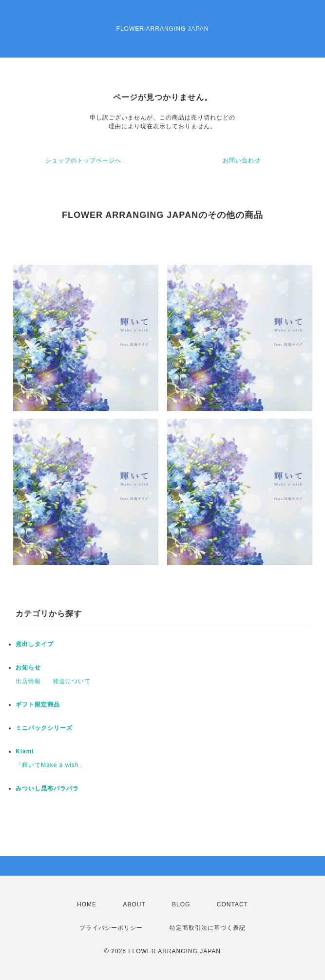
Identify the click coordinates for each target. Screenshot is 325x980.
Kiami (25, 751)
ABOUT (134, 904)
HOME (87, 904)
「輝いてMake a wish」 (50, 765)
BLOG (181, 904)
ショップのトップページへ (83, 160)
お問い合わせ (242, 160)
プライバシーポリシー (111, 928)
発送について (72, 681)
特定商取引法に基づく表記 (208, 928)
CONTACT (232, 904)
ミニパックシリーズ (44, 728)
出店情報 (28, 681)
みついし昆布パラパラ (47, 788)
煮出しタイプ (35, 644)
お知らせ (28, 667)
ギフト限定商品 (38, 705)
